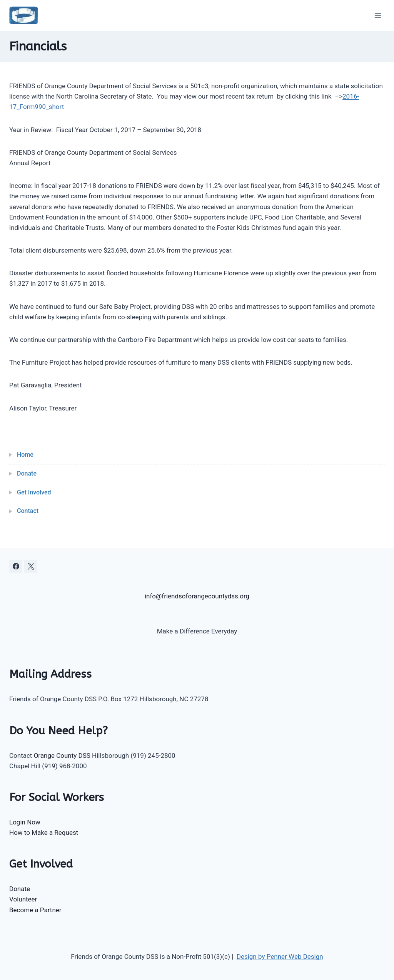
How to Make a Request (44, 833)
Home (25, 455)
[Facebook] (16, 566)
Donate (27, 473)
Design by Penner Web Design (280, 957)
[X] (31, 566)
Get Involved (34, 492)
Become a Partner (35, 910)
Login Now (25, 822)
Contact (28, 511)
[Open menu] (378, 15)
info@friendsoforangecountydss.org (197, 596)
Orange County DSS (62, 756)
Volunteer (23, 899)
